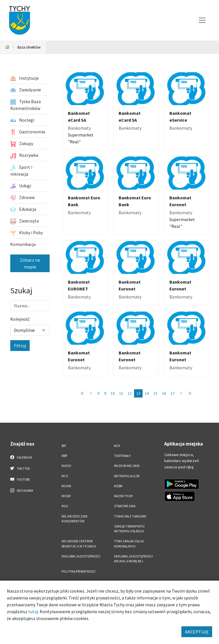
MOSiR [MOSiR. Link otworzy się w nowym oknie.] (66, 496)
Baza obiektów (29, 47)
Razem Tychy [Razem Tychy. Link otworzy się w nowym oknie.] (123, 496)
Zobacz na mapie (30, 263)
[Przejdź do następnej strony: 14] (181, 393)
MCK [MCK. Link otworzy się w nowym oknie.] (117, 446)
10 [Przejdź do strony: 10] (113, 393)
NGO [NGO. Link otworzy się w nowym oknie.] (65, 506)
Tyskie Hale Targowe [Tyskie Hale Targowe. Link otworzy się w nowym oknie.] (130, 516)
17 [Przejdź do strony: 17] (173, 393)
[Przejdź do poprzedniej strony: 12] (91, 393)
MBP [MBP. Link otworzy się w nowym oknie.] (64, 456)
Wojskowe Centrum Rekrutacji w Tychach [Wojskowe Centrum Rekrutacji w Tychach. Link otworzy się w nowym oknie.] (79, 544)
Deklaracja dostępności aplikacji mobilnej (133, 559)
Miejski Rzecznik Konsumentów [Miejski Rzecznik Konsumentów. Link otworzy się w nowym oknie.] (75, 519)
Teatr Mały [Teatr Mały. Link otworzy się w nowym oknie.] (122, 456)
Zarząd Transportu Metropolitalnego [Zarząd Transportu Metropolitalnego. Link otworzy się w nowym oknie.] (129, 529)
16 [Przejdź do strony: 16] (164, 393)
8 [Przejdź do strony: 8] (99, 393)
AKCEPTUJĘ (197, 632)
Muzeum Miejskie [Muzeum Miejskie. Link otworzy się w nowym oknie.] (127, 466)
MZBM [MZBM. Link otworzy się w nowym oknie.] (118, 486)
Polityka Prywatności (79, 571)
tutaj (33, 611)
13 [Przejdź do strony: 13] (138, 393)
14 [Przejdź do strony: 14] (147, 393)
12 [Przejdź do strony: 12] (130, 393)
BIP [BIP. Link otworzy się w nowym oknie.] (64, 446)
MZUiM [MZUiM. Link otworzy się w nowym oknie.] (66, 486)
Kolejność (20, 319)
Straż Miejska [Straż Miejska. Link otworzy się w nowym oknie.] (125, 506)
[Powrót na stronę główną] (7, 47)
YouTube (20, 479)
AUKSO (66, 466)
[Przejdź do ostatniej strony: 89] (190, 393)
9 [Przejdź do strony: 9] (105, 393)
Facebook (21, 457)
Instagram (22, 490)
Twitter (20, 468)
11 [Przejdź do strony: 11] (121, 393)
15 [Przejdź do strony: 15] (155, 393)
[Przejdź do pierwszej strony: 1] (82, 393)
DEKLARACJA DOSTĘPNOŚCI (81, 556)
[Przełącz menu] (202, 20)
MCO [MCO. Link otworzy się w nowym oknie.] (65, 476)
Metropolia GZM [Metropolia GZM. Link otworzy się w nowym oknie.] (127, 476)
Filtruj (20, 346)
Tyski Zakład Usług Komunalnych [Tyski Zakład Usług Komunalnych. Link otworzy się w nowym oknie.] (129, 544)
